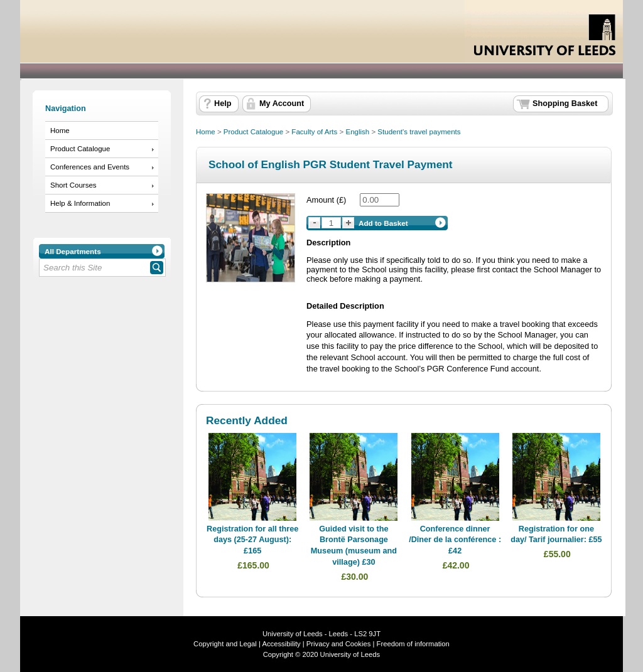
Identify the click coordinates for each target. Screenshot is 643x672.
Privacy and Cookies (338, 644)
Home (60, 131)
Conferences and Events (90, 167)
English (357, 132)
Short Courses (73, 185)
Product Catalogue (80, 149)
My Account (282, 104)
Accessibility (281, 644)
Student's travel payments (419, 132)
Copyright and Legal (225, 644)
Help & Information (80, 203)
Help (223, 104)
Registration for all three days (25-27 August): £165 (252, 540)
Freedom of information (413, 644)
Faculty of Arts (314, 132)
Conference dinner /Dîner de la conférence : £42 (455, 540)
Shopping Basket (565, 104)
